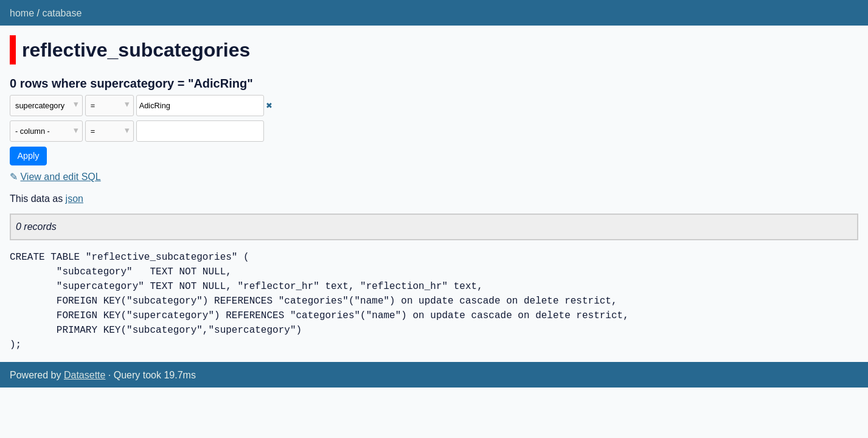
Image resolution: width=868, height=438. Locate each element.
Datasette (85, 375)
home (22, 13)
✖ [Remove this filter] (269, 106)
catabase (62, 13)
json (75, 199)
